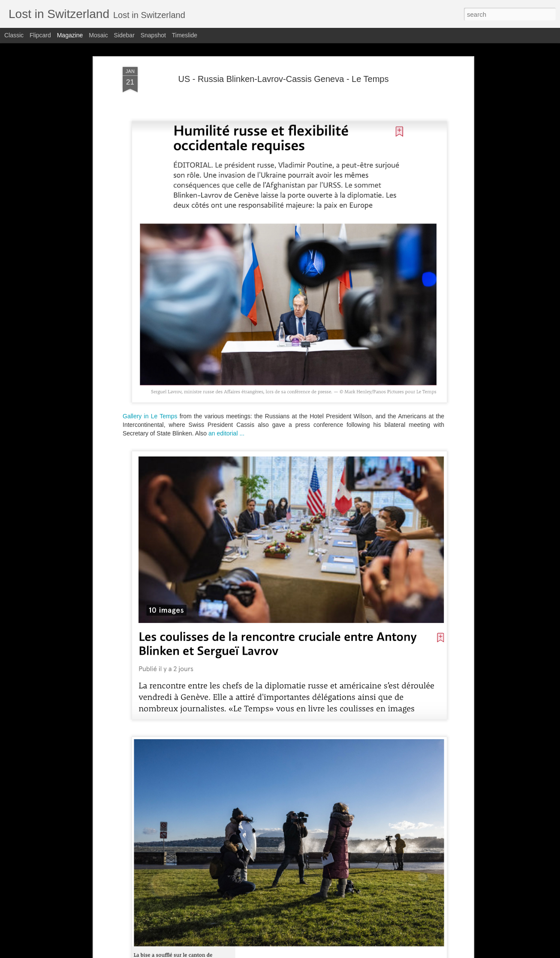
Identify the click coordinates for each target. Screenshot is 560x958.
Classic (14, 35)
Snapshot (153, 35)
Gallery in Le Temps (150, 416)
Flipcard (40, 35)
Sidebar (124, 35)
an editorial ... (226, 433)
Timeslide (185, 35)
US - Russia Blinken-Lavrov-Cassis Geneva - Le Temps (284, 79)
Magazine (70, 35)
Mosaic (98, 35)
